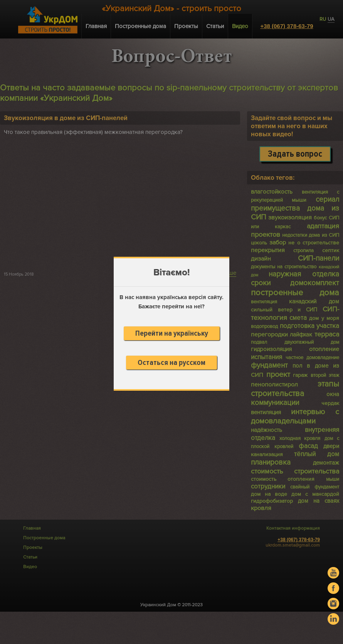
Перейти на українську (172, 333)
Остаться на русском (171, 363)
